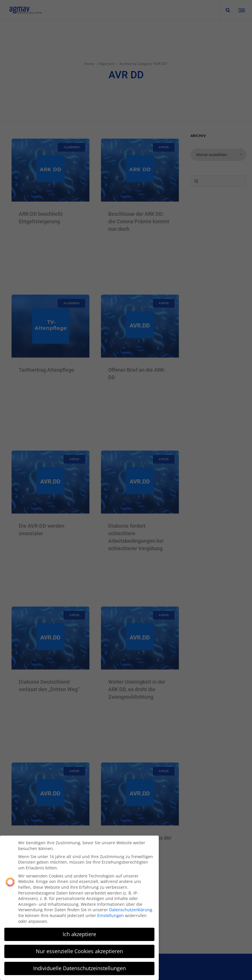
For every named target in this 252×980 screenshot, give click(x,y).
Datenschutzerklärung (131, 910)
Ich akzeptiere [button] (79, 934)
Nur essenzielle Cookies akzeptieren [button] (79, 951)
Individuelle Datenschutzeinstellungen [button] (80, 968)
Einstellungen (111, 915)
